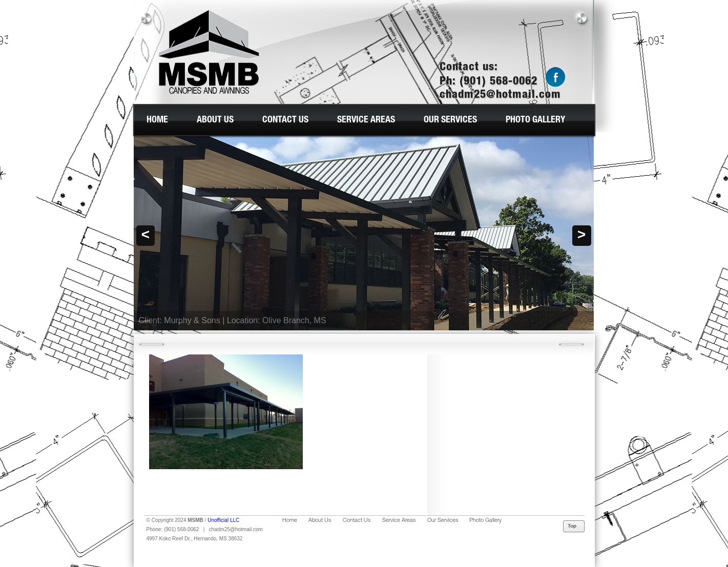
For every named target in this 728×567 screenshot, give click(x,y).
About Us (215, 120)
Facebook (555, 78)
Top (574, 527)
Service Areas (366, 120)
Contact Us (285, 120)
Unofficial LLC (223, 520)
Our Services (450, 120)
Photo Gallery (535, 120)
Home (157, 120)
